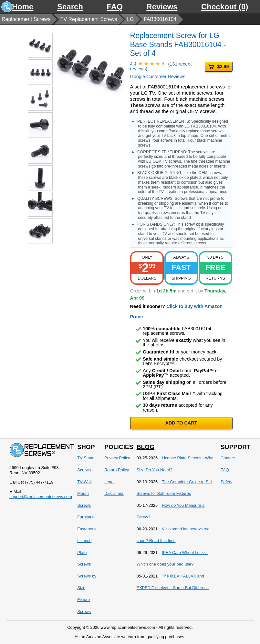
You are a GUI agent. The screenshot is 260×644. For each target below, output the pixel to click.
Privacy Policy (117, 458)
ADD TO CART (181, 423)
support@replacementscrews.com (41, 497)
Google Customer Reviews (168, 70)
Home (23, 7)
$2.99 (218, 67)
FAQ (115, 7)
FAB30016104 (160, 19)
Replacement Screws (26, 19)
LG (130, 19)
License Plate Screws (84, 552)
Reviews (162, 7)
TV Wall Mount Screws (84, 494)
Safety (226, 482)
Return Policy (117, 470)
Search (70, 7)
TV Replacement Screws (89, 19)
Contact (228, 458)
